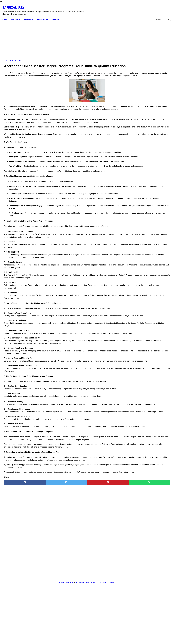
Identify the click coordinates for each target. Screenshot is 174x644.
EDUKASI (57, 16)
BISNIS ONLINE (44, 16)
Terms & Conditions (82, 559)
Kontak (61, 559)
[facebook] (152, 8)
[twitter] (157, 8)
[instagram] (168, 8)
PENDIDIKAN (17, 16)
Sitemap (112, 559)
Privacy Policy (96, 559)
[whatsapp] (102, 539)
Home (6, 16)
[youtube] (162, 8)
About (105, 559)
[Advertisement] (60, 38)
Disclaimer (70, 559)
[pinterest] (74, 539)
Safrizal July (15, 5)
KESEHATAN (30, 16)
